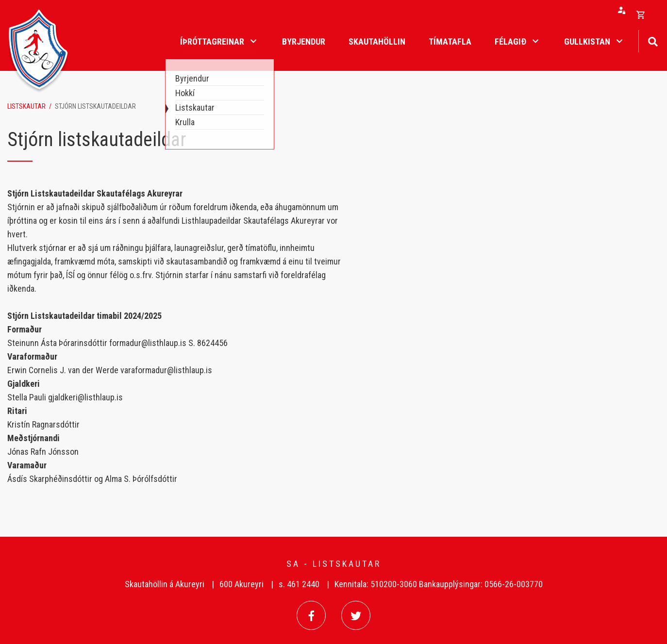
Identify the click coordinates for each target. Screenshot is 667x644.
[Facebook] (311, 615)
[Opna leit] (653, 41)
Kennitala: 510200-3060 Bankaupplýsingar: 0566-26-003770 (439, 584)
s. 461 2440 (299, 584)
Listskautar (26, 106)
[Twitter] (356, 615)
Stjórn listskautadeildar (95, 106)
